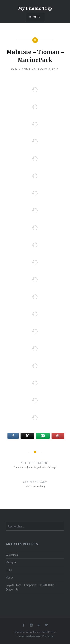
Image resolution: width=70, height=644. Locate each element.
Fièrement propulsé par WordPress (34, 632)
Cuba (9, 570)
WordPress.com (45, 636)
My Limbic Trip (35, 8)
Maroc (10, 577)
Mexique (11, 562)
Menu (37, 17)
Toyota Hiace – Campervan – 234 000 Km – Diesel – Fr (31, 587)
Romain (28, 69)
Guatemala (12, 555)
